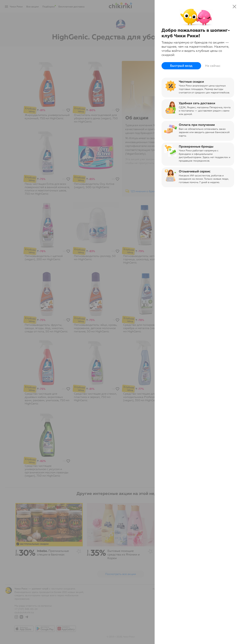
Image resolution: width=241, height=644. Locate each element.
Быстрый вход (181, 66)
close (234, 7)
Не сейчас (213, 66)
